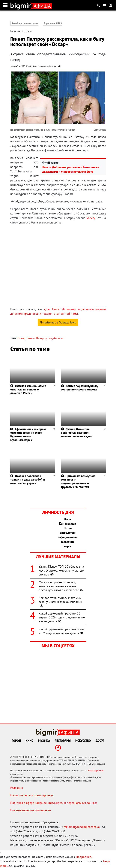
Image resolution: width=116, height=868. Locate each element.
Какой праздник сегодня (25, 23)
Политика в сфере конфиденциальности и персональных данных (54, 803)
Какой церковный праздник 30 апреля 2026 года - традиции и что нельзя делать (62, 617)
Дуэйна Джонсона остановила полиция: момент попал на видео (77, 432)
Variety (91, 218)
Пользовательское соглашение (31, 810)
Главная (15, 31)
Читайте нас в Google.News (58, 322)
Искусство (83, 741)
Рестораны (63, 741)
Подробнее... (85, 857)
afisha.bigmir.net (96, 771)
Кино (30, 741)
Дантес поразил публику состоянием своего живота (79, 388)
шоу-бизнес (56, 338)
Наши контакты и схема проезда (32, 795)
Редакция (17, 788)
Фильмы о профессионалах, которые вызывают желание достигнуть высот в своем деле (61, 586)
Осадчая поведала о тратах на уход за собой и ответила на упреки (28, 479)
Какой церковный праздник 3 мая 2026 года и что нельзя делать (62, 631)
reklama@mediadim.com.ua (82, 827)
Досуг (28, 31)
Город (16, 741)
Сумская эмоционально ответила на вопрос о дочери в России (28, 389)
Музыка (44, 741)
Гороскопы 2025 (53, 23)
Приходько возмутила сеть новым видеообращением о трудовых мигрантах (78, 481)
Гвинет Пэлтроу (37, 338)
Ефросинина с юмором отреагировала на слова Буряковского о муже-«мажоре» (28, 434)
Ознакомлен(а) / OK (22, 866)
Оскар (21, 338)
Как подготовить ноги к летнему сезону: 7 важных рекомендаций (60, 602)
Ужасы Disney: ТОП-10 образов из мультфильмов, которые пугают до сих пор (61, 570)
